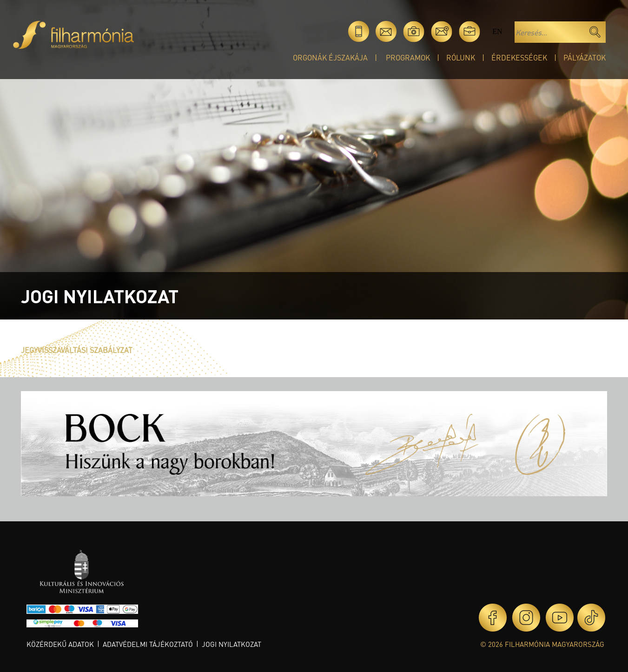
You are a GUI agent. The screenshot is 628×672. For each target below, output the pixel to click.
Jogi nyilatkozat (231, 644)
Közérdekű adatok (60, 644)
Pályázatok (585, 57)
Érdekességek (519, 57)
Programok (408, 57)
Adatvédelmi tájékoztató (148, 644)
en (497, 31)
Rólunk (461, 57)
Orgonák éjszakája (330, 57)
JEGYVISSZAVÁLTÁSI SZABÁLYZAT (77, 350)
